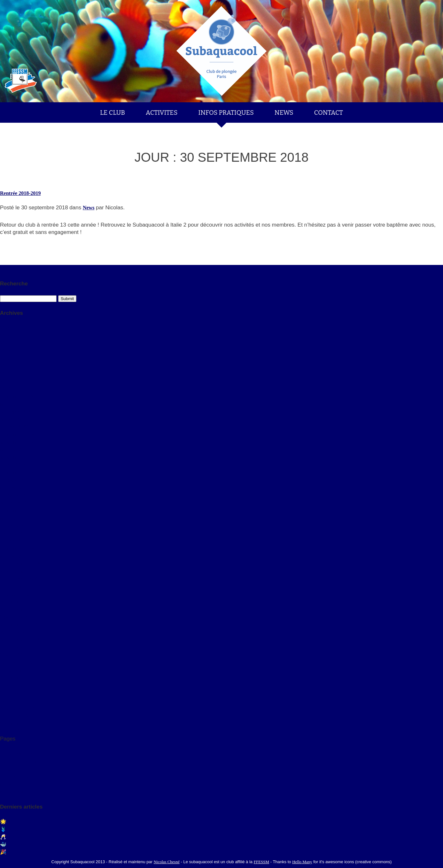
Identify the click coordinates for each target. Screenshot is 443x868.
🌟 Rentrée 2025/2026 (24, 821)
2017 (5, 358)
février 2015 (13, 495)
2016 (5, 366)
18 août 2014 (14, 685)
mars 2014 (11, 533)
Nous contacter (16, 792)
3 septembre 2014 (19, 678)
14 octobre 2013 (17, 716)
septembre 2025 (17, 396)
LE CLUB (113, 112)
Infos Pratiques (17, 754)
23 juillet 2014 (15, 693)
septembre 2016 (17, 457)
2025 (5, 328)
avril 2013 (11, 556)
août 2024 (11, 404)
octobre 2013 (14, 541)
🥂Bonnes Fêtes (17, 837)
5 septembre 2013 (19, 723)
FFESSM (261, 862)
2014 (5, 381)
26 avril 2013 (14, 731)
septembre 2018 (17, 442)
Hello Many (302, 862)
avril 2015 (11, 488)
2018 (5, 351)
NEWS (284, 112)
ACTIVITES (162, 112)
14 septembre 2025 (20, 564)
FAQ (5, 746)
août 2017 (11, 449)
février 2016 (13, 465)
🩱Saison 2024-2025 (22, 829)
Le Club (9, 769)
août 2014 (11, 518)
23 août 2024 (14, 571)
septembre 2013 (17, 549)
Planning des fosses (21, 761)
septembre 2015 (17, 473)
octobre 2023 (14, 427)
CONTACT (329, 112)
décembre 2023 (16, 412)
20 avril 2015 (14, 655)
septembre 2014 (17, 511)
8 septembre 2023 (19, 602)
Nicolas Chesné (167, 862)
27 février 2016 (16, 632)
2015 (5, 374)
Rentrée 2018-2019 (20, 193)
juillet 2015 (12, 480)
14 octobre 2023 (17, 594)
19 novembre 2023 (20, 587)
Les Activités (14, 777)
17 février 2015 (16, 663)
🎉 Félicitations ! (19, 852)
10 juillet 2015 (15, 647)
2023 (5, 343)
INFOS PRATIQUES (226, 112)
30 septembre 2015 (20, 640)
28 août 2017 (14, 617)
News (89, 208)
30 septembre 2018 (20, 609)
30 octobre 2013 (17, 708)
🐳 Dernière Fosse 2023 (26, 845)
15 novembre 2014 (20, 670)
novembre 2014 (17, 503)
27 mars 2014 (15, 701)
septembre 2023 (17, 434)
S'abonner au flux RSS (25, 269)
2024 (5, 336)
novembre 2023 (17, 419)
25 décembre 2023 (19, 579)
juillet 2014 (12, 526)
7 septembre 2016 (19, 625)
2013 (5, 389)
